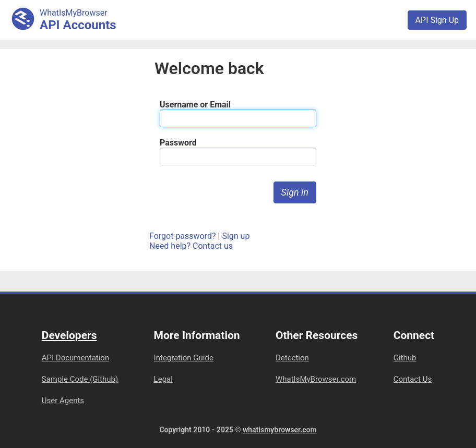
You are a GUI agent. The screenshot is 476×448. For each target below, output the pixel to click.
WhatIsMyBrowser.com (316, 379)
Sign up (236, 236)
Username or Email (195, 105)
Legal (163, 379)
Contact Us (413, 379)
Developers (69, 335)
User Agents (63, 401)
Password (178, 143)
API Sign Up (437, 20)
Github (405, 358)
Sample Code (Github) (80, 379)
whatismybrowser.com (280, 430)
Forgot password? (183, 236)
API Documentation (75, 358)
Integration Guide (184, 358)
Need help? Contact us (191, 246)
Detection (292, 358)
